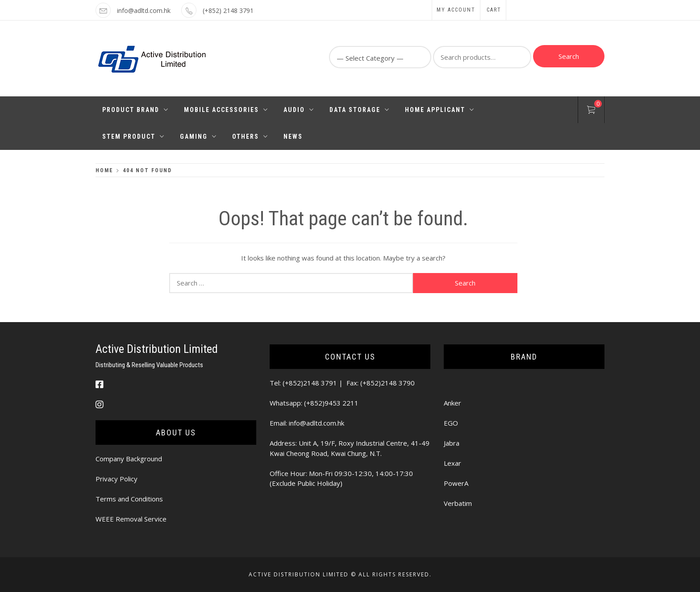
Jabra (452, 443)
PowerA (456, 483)
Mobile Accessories (226, 110)
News (293, 137)
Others (250, 137)
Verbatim (458, 503)
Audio (299, 110)
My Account (456, 10)
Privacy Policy (117, 479)
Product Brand (135, 110)
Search (569, 56)
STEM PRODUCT (133, 137)
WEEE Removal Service (131, 519)
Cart (494, 10)
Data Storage (360, 110)
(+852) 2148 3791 (228, 10)
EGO (451, 423)
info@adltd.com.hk (144, 10)
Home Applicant (440, 110)
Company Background (129, 459)
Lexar (452, 463)
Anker (452, 403)
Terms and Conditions (129, 499)
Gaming (198, 137)
